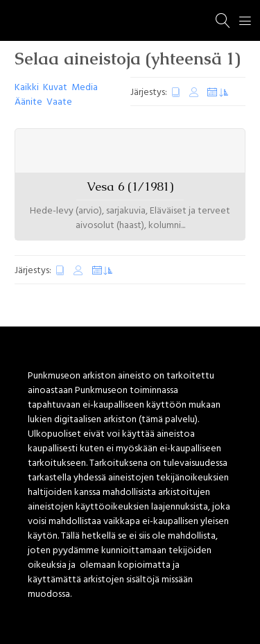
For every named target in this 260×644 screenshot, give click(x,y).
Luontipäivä (176, 93)
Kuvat (55, 88)
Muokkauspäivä (194, 93)
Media (85, 88)
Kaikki (27, 88)
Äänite (28, 102)
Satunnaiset (218, 93)
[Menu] (245, 21)
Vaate (59, 102)
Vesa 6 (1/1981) (130, 186)
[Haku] (223, 21)
